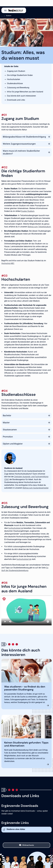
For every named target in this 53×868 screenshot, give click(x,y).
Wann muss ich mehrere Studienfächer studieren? (21, 152)
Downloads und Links (16, 100)
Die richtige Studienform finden (20, 75)
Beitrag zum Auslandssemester (36, 488)
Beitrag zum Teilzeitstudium (39, 227)
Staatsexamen (10, 430)
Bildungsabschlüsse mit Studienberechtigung (24, 137)
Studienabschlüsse (15, 83)
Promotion (8, 437)
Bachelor (7, 415)
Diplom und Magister (13, 444)
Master (6, 423)
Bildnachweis (28, 845)
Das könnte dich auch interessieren (21, 96)
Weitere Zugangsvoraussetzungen (19, 144)
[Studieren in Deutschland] (26, 610)
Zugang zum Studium (16, 71)
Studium (9, 16)
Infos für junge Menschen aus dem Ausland (25, 92)
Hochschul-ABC (8, 263)
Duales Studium (28, 211)
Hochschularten (14, 79)
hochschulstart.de (16, 528)
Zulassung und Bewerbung (18, 88)
